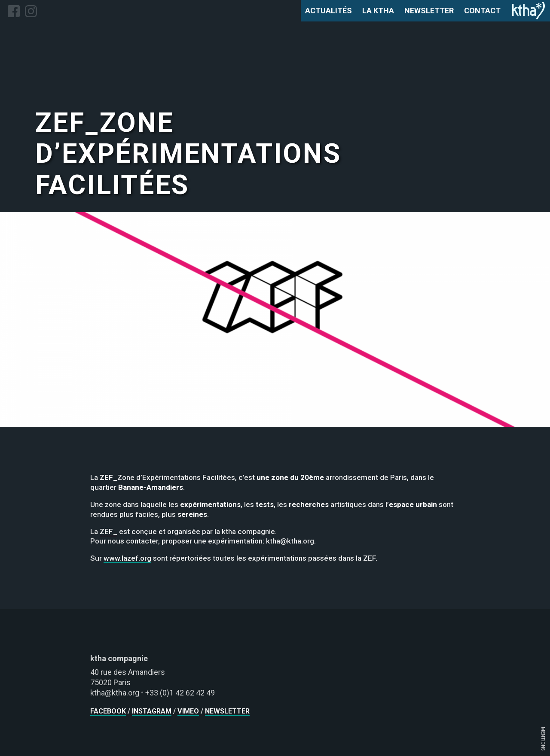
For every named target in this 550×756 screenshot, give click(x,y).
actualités (328, 11)
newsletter (429, 11)
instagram (152, 711)
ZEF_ (108, 531)
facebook (108, 711)
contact (482, 11)
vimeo (188, 711)
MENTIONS (543, 739)
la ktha (378, 11)
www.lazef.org (127, 558)
